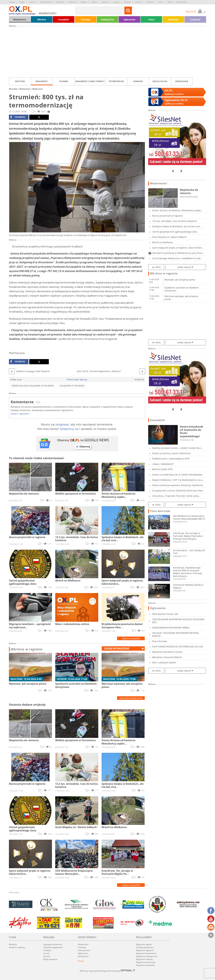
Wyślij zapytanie (50, 959)
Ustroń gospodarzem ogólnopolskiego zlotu (175, 232)
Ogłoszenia (129, 20)
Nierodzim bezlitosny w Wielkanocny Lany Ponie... (178, 253)
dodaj (117, 648)
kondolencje (182, 81)
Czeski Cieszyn (46, 2)
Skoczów (138, 2)
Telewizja (85, 20)
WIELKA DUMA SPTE (162, 469)
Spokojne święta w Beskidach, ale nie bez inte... (177, 226)
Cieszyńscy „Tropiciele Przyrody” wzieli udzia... (176, 496)
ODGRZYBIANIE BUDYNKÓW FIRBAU (171, 628)
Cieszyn (32, 2)
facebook (18, 117)
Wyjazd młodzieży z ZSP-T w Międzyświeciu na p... (178, 480)
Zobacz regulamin (20, 414)
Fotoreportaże (116, 81)
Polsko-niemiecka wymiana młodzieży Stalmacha (177, 485)
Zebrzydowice (182, 2)
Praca (151, 20)
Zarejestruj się (69, 429)
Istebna (94, 2)
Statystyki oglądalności (53, 947)
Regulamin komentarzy (146, 953)
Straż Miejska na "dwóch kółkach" (170, 237)
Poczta (81, 961)
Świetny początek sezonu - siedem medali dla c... (178, 448)
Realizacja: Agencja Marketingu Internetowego (108, 971)
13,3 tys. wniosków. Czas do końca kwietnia (174, 221)
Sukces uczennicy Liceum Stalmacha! (171, 453)
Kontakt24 (64, 20)
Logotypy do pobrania (53, 944)
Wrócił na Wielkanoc (163, 242)
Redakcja (13, 944)
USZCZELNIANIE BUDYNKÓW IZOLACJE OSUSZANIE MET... (178, 621)
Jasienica (105, 2)
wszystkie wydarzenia (131, 698)
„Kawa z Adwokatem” (163, 464)
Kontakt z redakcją (17, 947)
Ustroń (160, 2)
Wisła (170, 2)
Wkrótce (42, 20)
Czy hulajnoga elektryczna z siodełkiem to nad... (177, 258)
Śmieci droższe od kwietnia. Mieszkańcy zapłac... (178, 210)
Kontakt (47, 956)
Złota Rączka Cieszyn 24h (165, 614)
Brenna (12, 2)
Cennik (46, 953)
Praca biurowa (160, 641)
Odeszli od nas (160, 81)
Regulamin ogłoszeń (145, 950)
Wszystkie (20, 81)
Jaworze (116, 2)
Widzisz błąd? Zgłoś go (77, 379)
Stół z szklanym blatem (164, 662)
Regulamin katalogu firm (147, 956)
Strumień (150, 2)
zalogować (62, 424)
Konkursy (195, 20)
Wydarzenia (37, 89)
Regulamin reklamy (145, 959)
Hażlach (84, 2)
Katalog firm (108, 20)
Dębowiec (60, 2)
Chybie (22, 2)
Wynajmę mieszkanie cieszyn (167, 652)
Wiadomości (20, 20)
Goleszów (72, 2)
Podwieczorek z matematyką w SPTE (171, 459)
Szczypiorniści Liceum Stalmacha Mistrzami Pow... (178, 491)
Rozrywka (173, 20)
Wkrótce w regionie (27, 649)
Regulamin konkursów (146, 962)
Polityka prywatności (145, 947)
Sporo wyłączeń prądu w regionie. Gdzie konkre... (178, 248)
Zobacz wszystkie (131, 638)
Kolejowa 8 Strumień (72, 386)
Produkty (47, 950)
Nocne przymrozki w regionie (167, 216)
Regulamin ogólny (144, 944)
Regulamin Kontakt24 (145, 965)
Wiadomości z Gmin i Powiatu (90, 81)
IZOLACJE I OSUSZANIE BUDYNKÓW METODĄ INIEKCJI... (175, 634)
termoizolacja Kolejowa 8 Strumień (33, 386)
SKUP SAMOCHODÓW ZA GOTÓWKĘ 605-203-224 (178, 647)
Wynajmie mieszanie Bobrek (167, 657)
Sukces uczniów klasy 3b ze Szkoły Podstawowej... (178, 475)
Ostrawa (127, 2)
